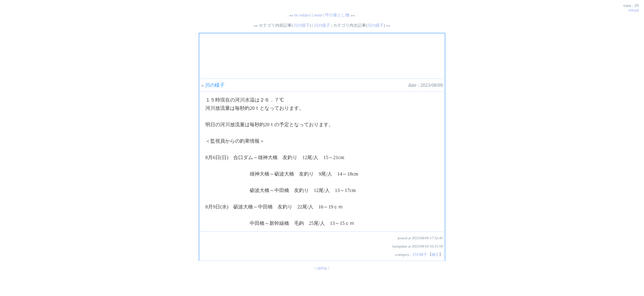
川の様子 (301, 25)
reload (634, 10)
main (318, 15)
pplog (322, 268)
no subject (303, 15)
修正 (435, 254)
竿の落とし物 (337, 15)
